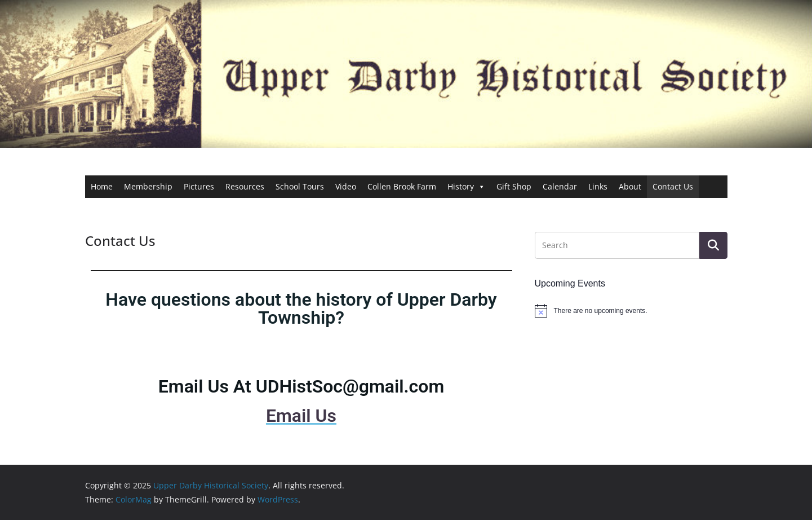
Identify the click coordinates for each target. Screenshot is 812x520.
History (466, 186)
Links (598, 186)
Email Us (301, 416)
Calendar (560, 186)
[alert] (631, 311)
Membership (148, 186)
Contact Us (673, 186)
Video (346, 186)
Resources (245, 186)
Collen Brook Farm (402, 186)
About (630, 186)
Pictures (199, 186)
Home (102, 186)
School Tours (300, 186)
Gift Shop (514, 186)
